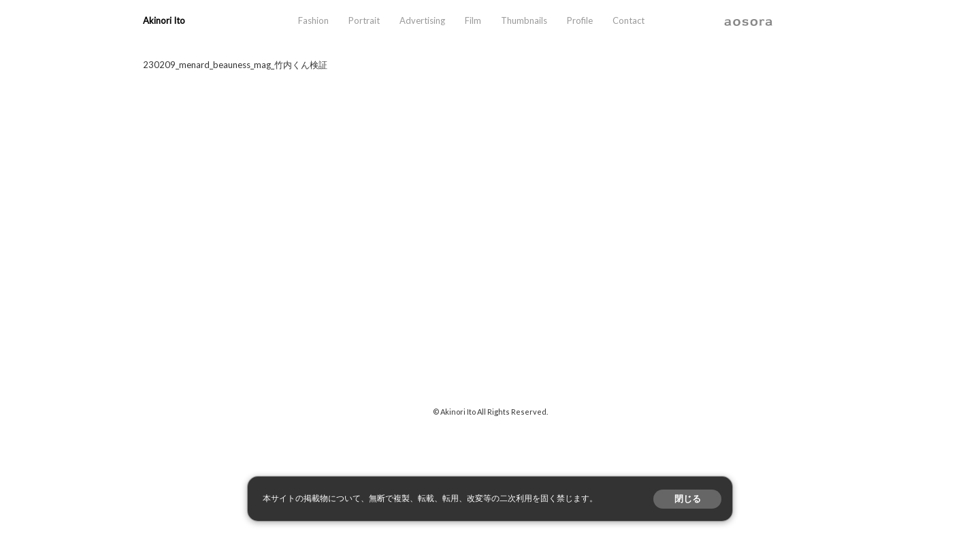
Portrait (364, 20)
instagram (785, 21)
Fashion (313, 20)
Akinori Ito (164, 20)
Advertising (422, 20)
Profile (580, 20)
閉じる (688, 499)
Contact (628, 20)
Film (473, 20)
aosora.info (749, 21)
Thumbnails (524, 20)
